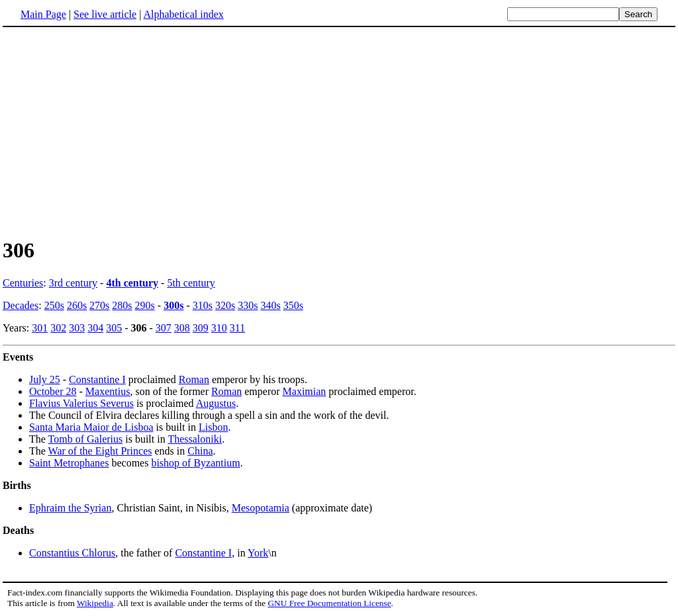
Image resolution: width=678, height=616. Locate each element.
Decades (21, 305)
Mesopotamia (261, 508)
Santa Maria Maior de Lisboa (91, 427)
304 (95, 328)
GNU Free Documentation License (329, 603)
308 (182, 328)
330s (248, 305)
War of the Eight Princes (100, 451)
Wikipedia (95, 603)
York (258, 553)
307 (164, 328)
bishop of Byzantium (195, 463)
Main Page (43, 14)
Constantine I (97, 379)
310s (203, 305)
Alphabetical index (183, 14)
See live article (105, 14)
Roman (194, 379)
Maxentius (108, 391)
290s (145, 305)
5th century (191, 283)
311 (237, 328)
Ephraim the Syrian (70, 508)
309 (201, 328)
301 (40, 328)
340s (270, 305)
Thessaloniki (195, 439)
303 (77, 328)
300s (173, 305)
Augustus (216, 403)
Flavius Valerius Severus (81, 403)
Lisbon (213, 427)
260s (77, 305)
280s (122, 305)
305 (114, 328)
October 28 (53, 391)
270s (99, 305)
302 (58, 328)
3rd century (73, 283)
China (200, 451)
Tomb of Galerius (86, 439)
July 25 (45, 379)
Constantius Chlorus (72, 553)
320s (225, 305)
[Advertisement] (339, 132)
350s (293, 305)
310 (219, 328)
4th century (132, 283)
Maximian (305, 391)
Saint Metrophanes (69, 463)
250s (54, 305)
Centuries (23, 283)
